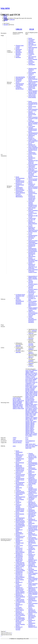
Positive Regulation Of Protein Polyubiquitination (20, 616)
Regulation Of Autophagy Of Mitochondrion (19, 555)
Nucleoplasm (31, 40)
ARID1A (28, 372)
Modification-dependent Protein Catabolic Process (20, 468)
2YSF (30, 445)
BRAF (30, 374)
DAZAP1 (31, 378)
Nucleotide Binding (20, 77)
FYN (34, 381)
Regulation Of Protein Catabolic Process (20, 580)
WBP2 (30, 435)
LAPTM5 (35, 386)
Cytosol (18, 56)
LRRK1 (31, 387)
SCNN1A (28, 407)
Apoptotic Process (33, 134)
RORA (27, 406)
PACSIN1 (32, 397)
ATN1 (32, 373)
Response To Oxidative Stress (32, 139)
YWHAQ (35, 435)
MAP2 (35, 387)
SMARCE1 (28, 412)
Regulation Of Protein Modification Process (32, 551)
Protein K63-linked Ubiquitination (33, 241)
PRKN (14, 405)
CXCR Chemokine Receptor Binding (33, 91)
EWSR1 (30, 381)
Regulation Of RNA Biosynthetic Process (33, 566)
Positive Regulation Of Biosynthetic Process (33, 585)
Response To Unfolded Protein (20, 184)
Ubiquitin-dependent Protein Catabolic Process (20, 181)
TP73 (32, 418)
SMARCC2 (34, 411)
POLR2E (28, 401)
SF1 (36, 407)
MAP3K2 (28, 390)
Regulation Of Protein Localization (19, 584)
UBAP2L (28, 422)
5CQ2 (30, 447)
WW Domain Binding (31, 532)
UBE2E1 (28, 426)
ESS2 (27, 381)
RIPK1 (32, 405)
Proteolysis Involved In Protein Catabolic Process (20, 474)
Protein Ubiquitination (19, 187)
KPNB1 (27, 386)
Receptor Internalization (32, 157)
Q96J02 (27, 442)
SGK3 (27, 408)
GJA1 (27, 382)
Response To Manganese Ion (19, 595)
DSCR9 (36, 378)
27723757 (31, 366)
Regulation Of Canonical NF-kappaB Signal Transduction (19, 559)
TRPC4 (27, 419)
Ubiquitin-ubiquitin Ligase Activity (33, 82)
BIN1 (27, 374)
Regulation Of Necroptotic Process (32, 238)
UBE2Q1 (28, 432)
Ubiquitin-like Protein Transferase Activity (33, 79)
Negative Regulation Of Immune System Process (32, 114)
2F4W (14, 446)
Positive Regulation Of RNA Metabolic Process (33, 594)
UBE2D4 (32, 424)
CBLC (36, 374)
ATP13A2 (18, 398)
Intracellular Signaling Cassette (33, 570)
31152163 (31, 345)
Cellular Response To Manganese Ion (20, 563)
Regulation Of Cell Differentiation (33, 588)
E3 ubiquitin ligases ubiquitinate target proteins (20, 296)
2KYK (31, 444)
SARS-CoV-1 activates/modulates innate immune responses (33, 314)
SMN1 (33, 412)
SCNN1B (32, 407)
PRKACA (28, 402)
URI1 (31, 433)
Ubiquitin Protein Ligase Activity (32, 94)
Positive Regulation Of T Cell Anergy (33, 110)
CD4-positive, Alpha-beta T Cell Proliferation (33, 168)
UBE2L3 (28, 429)
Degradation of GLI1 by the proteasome (32, 293)
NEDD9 (27, 394)
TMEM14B (16, 406)
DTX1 (27, 380)
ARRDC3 (28, 373)
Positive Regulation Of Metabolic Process (33, 507)
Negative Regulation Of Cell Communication (20, 536)
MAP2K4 (33, 389)
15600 (14, 439)
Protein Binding (19, 78)
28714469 (18, 350)
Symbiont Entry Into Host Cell (32, 219)
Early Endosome (32, 45)
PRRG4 (32, 402)
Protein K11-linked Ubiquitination (33, 597)
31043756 (31, 333)
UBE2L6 (32, 429)
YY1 (27, 436)
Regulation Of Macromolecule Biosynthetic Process (32, 516)
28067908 (18, 346)
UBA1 (19, 407)
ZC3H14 (30, 436)
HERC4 (19, 401)
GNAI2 (34, 382)
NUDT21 (31, 395)
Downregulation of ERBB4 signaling (33, 277)
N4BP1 (27, 393)
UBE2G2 (15, 408)
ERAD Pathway (19, 189)
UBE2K (32, 428)
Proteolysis (18, 490)
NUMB (35, 395)
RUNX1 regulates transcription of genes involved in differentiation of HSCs (33, 304)
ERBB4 (35, 380)
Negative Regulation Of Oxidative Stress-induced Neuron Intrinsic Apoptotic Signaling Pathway (20, 589)
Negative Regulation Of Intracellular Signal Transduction (33, 260)
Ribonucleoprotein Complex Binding (33, 85)
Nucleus (18, 48)
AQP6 (14, 398)
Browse (5, 16)
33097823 (34, 331)
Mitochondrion (32, 42)
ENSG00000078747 (30, 441)
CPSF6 (31, 376)
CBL (33, 374)
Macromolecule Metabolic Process (20, 520)
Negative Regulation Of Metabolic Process (33, 626)
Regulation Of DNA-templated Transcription (32, 563)
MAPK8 (32, 390)
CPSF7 (35, 376)
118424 (14, 438)
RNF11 (36, 405)
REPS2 (31, 403)
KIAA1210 (31, 385)
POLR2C (32, 399)
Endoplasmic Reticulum (19, 50)
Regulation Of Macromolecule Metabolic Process (33, 503)
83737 (27, 438)
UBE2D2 (32, 423)
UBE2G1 (32, 427)
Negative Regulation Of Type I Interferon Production (33, 161)
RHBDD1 (28, 405)
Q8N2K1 (20, 442)
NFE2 (31, 394)
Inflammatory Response (32, 136)
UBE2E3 (28, 427)
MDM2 (20, 402)
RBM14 (27, 403)
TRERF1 (35, 418)
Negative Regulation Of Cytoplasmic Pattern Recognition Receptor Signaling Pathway (33, 186)
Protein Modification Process (19, 488)
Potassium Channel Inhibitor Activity (20, 566)
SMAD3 (34, 410)
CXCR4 (33, 377)
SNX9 (36, 412)
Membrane (18, 57)
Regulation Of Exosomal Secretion (19, 628)
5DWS (33, 447)
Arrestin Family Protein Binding (32, 97)
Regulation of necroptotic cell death (32, 298)
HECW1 (15, 401)
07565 (27, 439)
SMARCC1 (28, 411)
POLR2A (31, 398)
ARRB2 (32, 372)
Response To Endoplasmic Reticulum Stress (20, 612)
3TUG (33, 445)
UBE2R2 (28, 433)
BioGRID (6, 25)
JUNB (27, 385)
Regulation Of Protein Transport (20, 609)
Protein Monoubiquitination (33, 132)
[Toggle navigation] (1, 13)
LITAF (27, 387)
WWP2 (19, 408)
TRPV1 (31, 419)
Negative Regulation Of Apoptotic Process (33, 192)
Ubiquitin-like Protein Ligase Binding (32, 88)
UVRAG (35, 433)
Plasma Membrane (33, 47)
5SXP (30, 448)
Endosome (31, 43)
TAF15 (27, 416)
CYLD (27, 378)
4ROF (36, 445)
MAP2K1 (28, 389)
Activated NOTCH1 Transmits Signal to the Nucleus (33, 283)
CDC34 (27, 376)
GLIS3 (30, 382)
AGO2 (27, 370)
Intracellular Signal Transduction (33, 540)
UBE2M (27, 431)
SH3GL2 (35, 408)
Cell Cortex (31, 49)
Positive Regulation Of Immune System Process (33, 118)
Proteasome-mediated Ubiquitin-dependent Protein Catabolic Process (33, 204)
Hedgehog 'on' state (33, 296)
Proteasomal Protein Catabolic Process (20, 499)
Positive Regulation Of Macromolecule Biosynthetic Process (33, 580)
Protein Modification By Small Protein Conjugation (20, 455)
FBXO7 (19, 399)
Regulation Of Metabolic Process (33, 520)
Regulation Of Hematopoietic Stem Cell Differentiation (32, 254)
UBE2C (35, 422)
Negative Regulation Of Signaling (19, 540)
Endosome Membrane (31, 51)
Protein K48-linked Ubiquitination (33, 244)
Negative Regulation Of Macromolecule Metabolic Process (33, 611)
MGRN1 (15, 403)
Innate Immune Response (32, 208)
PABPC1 (28, 397)
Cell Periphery (32, 65)
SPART (27, 414)
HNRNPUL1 (29, 383)
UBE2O (32, 431)
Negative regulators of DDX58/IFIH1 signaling (33, 309)
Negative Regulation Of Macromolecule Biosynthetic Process (32, 616)
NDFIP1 (31, 393)
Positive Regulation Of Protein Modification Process (33, 605)
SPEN (31, 414)
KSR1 (31, 386)
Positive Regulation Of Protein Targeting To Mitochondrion (20, 195)
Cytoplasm (31, 41)
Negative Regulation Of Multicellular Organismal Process (33, 228)
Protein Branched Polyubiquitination (33, 251)
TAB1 (34, 415)
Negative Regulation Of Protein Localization (19, 605)
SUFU (31, 415)
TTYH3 (27, 420)
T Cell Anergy (32, 126)
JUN (34, 383)
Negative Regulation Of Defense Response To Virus (33, 223)
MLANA (28, 391)
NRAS (27, 395)
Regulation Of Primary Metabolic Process (33, 535)
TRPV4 (35, 419)
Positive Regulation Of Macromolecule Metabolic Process (33, 149)
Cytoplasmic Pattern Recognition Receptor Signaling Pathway (33, 123)
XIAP (22, 408)
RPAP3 (34, 406)
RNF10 (21, 405)
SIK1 (27, 410)
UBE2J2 (19, 29)
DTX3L (31, 380)
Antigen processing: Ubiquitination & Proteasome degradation (20, 301)
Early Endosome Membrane (32, 57)
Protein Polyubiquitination (20, 178)
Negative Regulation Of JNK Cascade (33, 216)
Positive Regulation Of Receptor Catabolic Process (33, 271)
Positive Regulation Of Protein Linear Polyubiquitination (20, 523)
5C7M (27, 447)
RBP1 (18, 405)
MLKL (32, 391)
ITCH (32, 29)
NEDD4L (19, 403)
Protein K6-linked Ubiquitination (20, 191)
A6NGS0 (15, 442)
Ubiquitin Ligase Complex (20, 46)
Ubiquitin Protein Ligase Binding (20, 84)
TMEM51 (28, 418)
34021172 (31, 357)
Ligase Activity (32, 76)
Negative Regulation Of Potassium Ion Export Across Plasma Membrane (20, 549)
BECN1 (35, 373)
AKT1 (30, 370)
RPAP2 (31, 406)
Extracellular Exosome (31, 63)
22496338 (12, 20)
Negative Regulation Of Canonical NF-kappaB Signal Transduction (32, 197)
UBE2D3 (28, 424)
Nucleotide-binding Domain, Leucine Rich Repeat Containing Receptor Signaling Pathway (33, 174)
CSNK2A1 (28, 377)
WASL (27, 435)
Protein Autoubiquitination (33, 235)
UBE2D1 (28, 423)
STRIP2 (27, 415)
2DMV (27, 444)
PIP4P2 (27, 398)
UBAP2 (31, 420)
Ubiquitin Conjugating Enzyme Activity (20, 88)
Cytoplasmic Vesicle (31, 55)
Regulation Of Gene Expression (32, 145)
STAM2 (34, 414)
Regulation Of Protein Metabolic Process (33, 601)
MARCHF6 (16, 402)
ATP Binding (19, 80)
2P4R (27, 445)
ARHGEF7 (35, 370)
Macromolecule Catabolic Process (20, 484)
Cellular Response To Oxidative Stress (20, 601)
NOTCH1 (35, 394)
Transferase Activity (18, 82)
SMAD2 (30, 410)
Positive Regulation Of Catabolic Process (33, 142)
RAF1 (36, 402)
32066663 (31, 349)
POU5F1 (32, 401)
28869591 (31, 353)
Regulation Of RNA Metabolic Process (32, 543)
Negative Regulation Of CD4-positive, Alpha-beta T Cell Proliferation (33, 266)
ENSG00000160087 (18, 441)
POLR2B (28, 399)
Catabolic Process (20, 492)
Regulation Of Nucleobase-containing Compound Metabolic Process (33, 557)
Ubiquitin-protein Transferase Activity (32, 70)
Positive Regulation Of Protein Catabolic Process (33, 212)
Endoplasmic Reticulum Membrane (19, 53)
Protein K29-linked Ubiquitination (33, 165)
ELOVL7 (15, 399)
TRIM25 (21, 406)
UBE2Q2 (32, 432)
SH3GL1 (31, 408)
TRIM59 (15, 407)
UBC (22, 407)
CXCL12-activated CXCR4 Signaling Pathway (33, 180)
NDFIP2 (35, 393)
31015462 (31, 344)
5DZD (27, 448)
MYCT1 (35, 391)
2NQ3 (34, 444)
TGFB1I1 (31, 416)
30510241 (31, 339)
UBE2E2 (32, 426)
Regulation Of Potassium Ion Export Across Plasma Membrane (20, 575)
